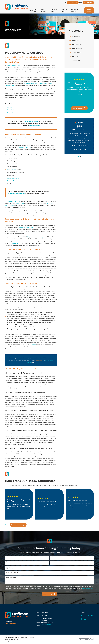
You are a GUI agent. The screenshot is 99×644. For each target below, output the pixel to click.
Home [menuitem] (31, 10)
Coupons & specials (12, 113)
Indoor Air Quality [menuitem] (54, 10)
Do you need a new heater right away (37, 237)
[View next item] (81, 102)
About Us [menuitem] (36, 10)
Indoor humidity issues (13, 178)
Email (79, 149)
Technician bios (11, 110)
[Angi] (85, 619)
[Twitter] (89, 615)
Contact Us (39, 626)
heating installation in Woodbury (23, 241)
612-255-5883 (73, 3)
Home (38, 616)
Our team (33, 345)
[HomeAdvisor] (81, 619)
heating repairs (20, 203)
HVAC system (16, 243)
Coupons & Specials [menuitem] (74, 10)
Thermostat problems (13, 181)
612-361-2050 (88, 3)
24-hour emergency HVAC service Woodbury (35, 84)
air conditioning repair (20, 142)
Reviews (9, 107)
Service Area (39, 622)
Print (84, 149)
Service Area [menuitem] (65, 10)
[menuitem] (79, 37)
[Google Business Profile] (81, 615)
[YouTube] (92, 615)
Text (74, 149)
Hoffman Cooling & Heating (14, 66)
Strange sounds (12, 169)
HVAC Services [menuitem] (44, 10)
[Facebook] (85, 615)
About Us (39, 619)
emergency (24, 215)
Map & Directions (47, 625)
